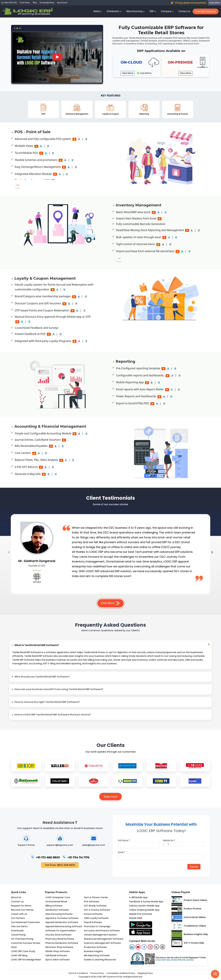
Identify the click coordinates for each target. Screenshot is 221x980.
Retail (98, 11)
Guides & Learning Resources (100, 960)
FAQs (14, 947)
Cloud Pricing (18, 935)
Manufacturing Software (59, 914)
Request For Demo (21, 906)
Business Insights (93, 951)
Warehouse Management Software (104, 939)
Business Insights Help (190, 934)
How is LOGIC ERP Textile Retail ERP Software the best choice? (53, 715)
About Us (16, 897)
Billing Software (54, 906)
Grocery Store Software (58, 935)
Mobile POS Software (141, 914)
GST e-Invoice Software (97, 910)
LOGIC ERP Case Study (23, 951)
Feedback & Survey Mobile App (146, 902)
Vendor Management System (100, 935)
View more (111, 796)
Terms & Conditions (78, 973)
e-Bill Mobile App (138, 897)
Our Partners (18, 918)
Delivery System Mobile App (144, 906)
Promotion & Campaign (97, 926)
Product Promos (186, 909)
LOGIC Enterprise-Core (58, 897)
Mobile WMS (136, 918)
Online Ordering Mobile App (144, 910)
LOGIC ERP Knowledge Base (26, 960)
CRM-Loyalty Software (96, 918)
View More (128, 73)
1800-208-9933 (9, 3)
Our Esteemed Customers (25, 922)
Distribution (114, 11)
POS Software (91, 902)
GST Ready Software (95, 906)
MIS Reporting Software (97, 955)
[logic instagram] (150, 947)
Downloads (17, 931)
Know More (214, 3)
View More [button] (111, 603)
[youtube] (138, 947)
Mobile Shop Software (58, 951)
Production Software (95, 947)
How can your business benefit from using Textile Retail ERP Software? (59, 689)
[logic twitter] (156, 947)
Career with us (19, 914)
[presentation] (9, 552)
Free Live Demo (19, 926)
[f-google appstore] (141, 925)
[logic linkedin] (132, 947)
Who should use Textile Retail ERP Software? (42, 677)
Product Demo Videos (189, 900)
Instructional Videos (189, 917)
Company (167, 11)
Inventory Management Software (102, 943)
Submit (194, 867)
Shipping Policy (145, 973)
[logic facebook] (144, 947)
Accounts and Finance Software (102, 931)
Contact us (184, 11)
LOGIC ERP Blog (19, 955)
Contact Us (17, 902)
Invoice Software (93, 914)
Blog (35, 3)
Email (121, 852)
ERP (153, 11)
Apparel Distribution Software (62, 922)
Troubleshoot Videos (189, 926)
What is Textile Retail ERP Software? (37, 645)
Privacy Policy (97, 973)
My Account (62, 3)
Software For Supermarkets (61, 931)
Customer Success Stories (26, 943)
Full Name (124, 840)
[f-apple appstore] (141, 932)
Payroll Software (93, 922)
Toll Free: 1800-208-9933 (60, 865)
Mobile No (169, 840)
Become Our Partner (22, 910)
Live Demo (144, 73)
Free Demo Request (206, 11)
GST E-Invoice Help (188, 943)
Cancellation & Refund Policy (121, 973)
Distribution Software (57, 910)
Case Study (25, 3)
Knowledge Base (47, 3)
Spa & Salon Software (57, 960)
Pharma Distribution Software (62, 943)
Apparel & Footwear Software (62, 918)
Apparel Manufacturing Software (64, 926)
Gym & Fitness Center (96, 897)
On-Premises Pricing (22, 939)
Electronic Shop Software (59, 947)
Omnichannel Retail (56, 902)
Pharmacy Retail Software (60, 939)
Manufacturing (135, 11)
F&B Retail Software (56, 955)
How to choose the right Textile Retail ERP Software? (47, 702)
